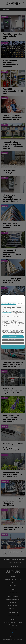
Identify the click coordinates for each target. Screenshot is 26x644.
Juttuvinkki (7, 559)
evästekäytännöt (11, 640)
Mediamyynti (18, 563)
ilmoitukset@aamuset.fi (13, 609)
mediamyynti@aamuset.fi (13, 599)
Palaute (14, 559)
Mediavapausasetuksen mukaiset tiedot (13, 641)
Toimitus (10, 563)
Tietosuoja (5, 640)
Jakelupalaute (21, 559)
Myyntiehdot (13, 603)
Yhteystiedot (14, 566)
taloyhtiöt (5, 9)
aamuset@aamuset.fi (13, 615)
